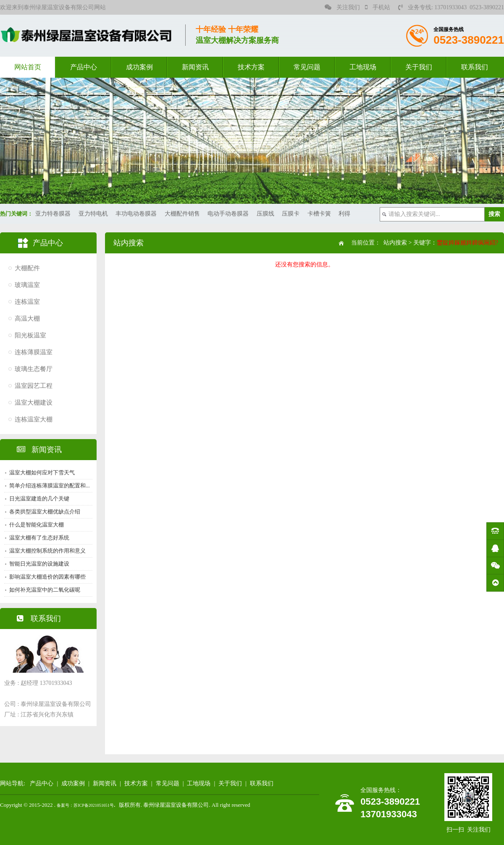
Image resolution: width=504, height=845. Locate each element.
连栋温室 (27, 302)
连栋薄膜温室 (34, 352)
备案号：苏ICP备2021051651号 (85, 805)
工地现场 (363, 67)
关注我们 (342, 7)
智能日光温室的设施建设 (39, 564)
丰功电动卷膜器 (136, 214)
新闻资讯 (195, 67)
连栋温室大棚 (34, 419)
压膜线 (265, 214)
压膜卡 (291, 214)
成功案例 (139, 67)
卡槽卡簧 (319, 214)
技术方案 (251, 67)
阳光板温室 (30, 335)
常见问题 (307, 67)
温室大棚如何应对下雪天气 (42, 473)
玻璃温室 (27, 285)
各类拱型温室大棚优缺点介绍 (45, 512)
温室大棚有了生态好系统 (39, 538)
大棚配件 (27, 268)
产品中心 (84, 67)
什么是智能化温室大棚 (37, 525)
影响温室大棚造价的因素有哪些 (47, 577)
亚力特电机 (93, 214)
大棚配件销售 (182, 214)
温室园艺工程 (34, 386)
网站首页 (28, 67)
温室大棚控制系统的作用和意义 (47, 551)
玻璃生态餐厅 (34, 369)
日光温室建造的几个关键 (39, 499)
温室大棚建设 (34, 403)
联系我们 (475, 67)
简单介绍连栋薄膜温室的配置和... (50, 486)
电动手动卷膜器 (228, 214)
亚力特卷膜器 (53, 214)
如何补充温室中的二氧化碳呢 (45, 590)
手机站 (378, 7)
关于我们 (419, 67)
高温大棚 (27, 319)
